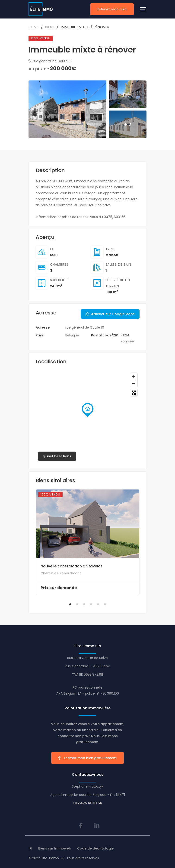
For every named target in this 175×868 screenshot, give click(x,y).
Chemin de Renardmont (61, 573)
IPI (30, 848)
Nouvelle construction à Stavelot (71, 566)
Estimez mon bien (112, 9)
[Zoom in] (134, 376)
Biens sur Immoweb (55, 848)
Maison (112, 255)
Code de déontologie (95, 848)
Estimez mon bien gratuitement (87, 758)
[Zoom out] (134, 383)
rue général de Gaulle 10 (50, 61)
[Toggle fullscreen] (134, 393)
